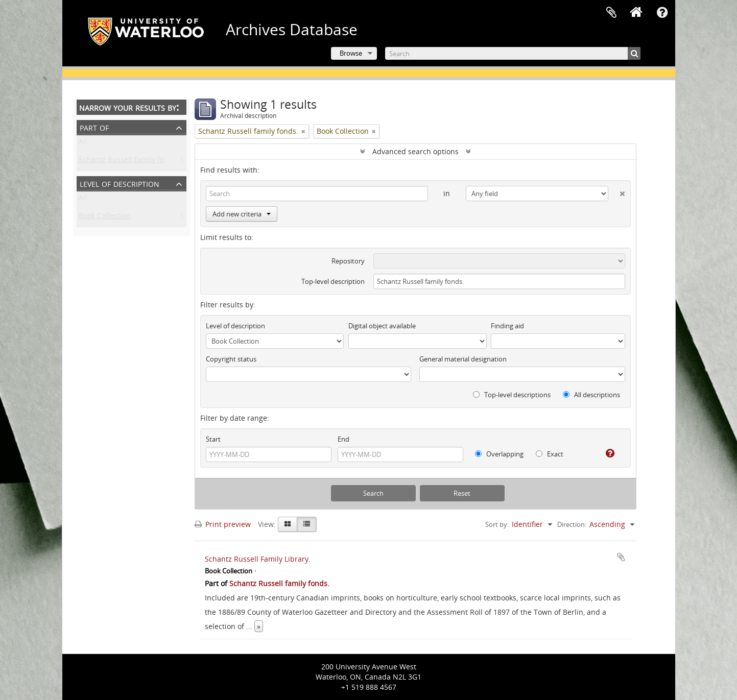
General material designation (463, 359)
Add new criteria (242, 214)
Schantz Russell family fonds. (129, 162)
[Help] (606, 453)
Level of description (120, 183)
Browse (351, 53)
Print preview (223, 524)
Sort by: (497, 524)
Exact (550, 454)
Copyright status (231, 359)
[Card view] (288, 524)
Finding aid (507, 326)
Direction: (572, 524)
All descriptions (591, 395)
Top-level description (333, 281)
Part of (94, 127)
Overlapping (499, 454)
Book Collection (105, 218)
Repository (348, 261)
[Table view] (307, 524)
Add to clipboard (621, 557)
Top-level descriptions (512, 395)
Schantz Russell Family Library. (258, 559)
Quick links (662, 13)
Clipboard (611, 13)
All (83, 144)
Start (213, 439)
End (343, 439)
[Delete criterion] (617, 191)
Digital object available (382, 326)
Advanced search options (415, 151)
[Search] (513, 53)
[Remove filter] (303, 131)
